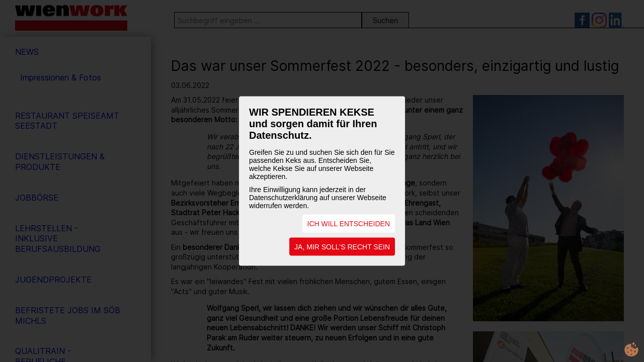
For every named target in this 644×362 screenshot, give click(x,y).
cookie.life (631, 349)
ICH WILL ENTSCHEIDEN (349, 224)
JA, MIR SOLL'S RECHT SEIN (342, 247)
